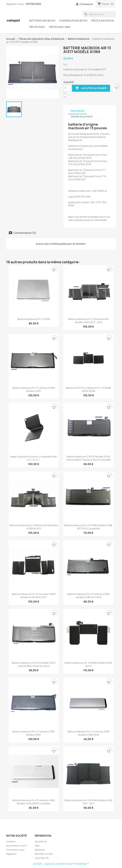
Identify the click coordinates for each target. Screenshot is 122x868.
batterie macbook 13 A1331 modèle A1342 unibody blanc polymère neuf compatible (88, 458)
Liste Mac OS (42, 858)
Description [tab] (78, 111)
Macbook (40, 850)
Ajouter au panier (91, 88)
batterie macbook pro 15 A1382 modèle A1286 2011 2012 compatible (88, 527)
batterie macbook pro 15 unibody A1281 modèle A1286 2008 (88, 733)
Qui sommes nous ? (17, 846)
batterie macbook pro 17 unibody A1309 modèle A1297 (34, 389)
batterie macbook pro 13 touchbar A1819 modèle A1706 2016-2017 (34, 596)
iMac (37, 846)
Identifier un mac (44, 854)
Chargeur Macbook (73, 21)
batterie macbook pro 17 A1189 (34, 319)
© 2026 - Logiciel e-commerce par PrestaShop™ (61, 864)
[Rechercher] (99, 14)
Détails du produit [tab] (82, 116)
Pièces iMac (37, 27)
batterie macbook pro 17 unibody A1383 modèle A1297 (34, 733)
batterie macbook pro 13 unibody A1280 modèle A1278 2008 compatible (34, 802)
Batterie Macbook (42, 21)
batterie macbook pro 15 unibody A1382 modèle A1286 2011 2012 (88, 596)
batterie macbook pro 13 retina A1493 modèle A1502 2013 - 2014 (88, 321)
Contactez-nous (15, 850)
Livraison (11, 841)
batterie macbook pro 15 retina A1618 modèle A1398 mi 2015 (34, 527)
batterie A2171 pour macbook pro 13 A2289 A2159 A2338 (88, 389)
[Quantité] (67, 88)
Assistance (41, 841)
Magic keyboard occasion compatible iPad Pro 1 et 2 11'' (34, 458)
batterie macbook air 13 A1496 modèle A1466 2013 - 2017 (88, 802)
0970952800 (33, 4)
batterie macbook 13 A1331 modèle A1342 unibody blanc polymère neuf (34, 664)
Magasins (11, 854)
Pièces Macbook (103, 21)
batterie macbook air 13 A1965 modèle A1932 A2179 (88, 664)
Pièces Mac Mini (60, 27)
